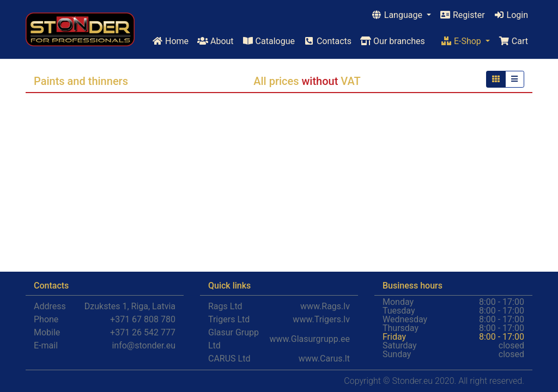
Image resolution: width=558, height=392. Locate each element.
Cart (513, 41)
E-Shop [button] (462, 41)
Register (462, 15)
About (216, 41)
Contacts (327, 41)
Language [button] (398, 15)
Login (511, 15)
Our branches (393, 41)
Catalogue (269, 41)
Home (170, 41)
